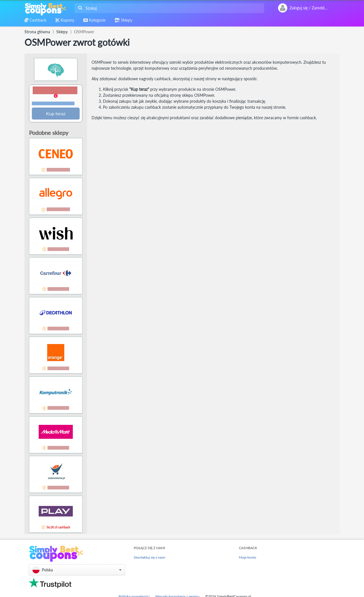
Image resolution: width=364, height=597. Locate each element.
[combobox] (168, 8)
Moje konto (248, 557)
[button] (56, 96)
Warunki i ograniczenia (53, 103)
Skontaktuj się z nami (149, 557)
